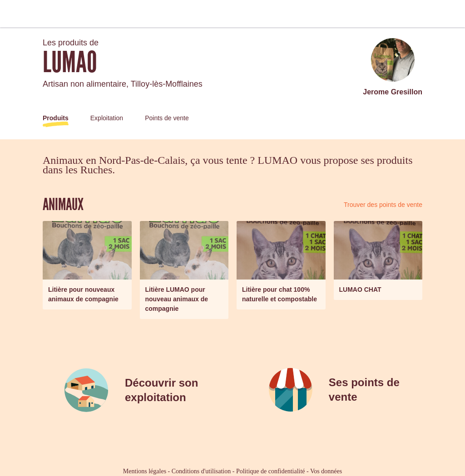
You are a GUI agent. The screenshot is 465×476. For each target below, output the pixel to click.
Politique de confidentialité (271, 471)
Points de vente (167, 118)
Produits (56, 118)
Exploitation (107, 118)
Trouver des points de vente (383, 205)
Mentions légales (145, 471)
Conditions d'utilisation (201, 471)
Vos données (326, 471)
